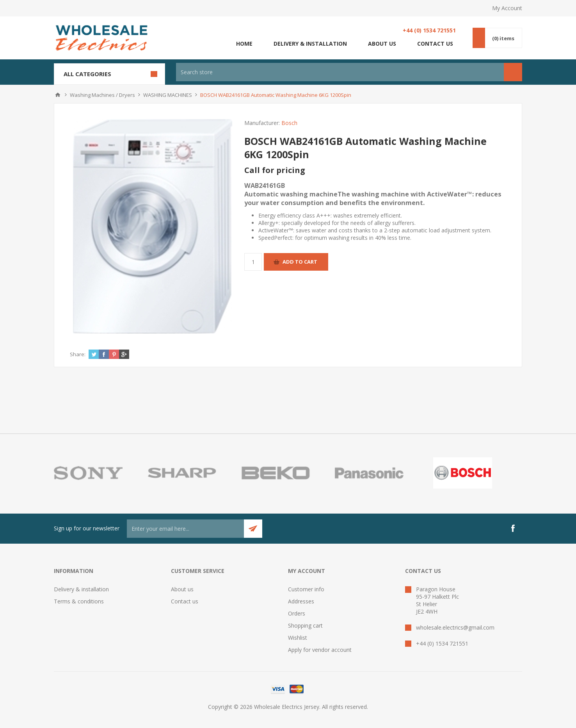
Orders (297, 613)
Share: (78, 354)
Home (244, 44)
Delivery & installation (310, 44)
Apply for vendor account (320, 650)
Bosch (289, 123)
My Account (507, 8)
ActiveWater (274, 230)
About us (382, 44)
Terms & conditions (79, 601)
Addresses (301, 601)
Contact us (435, 44)
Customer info (306, 589)
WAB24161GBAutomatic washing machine (373, 194)
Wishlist (298, 638)
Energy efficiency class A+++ (294, 215)
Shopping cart (305, 625)
